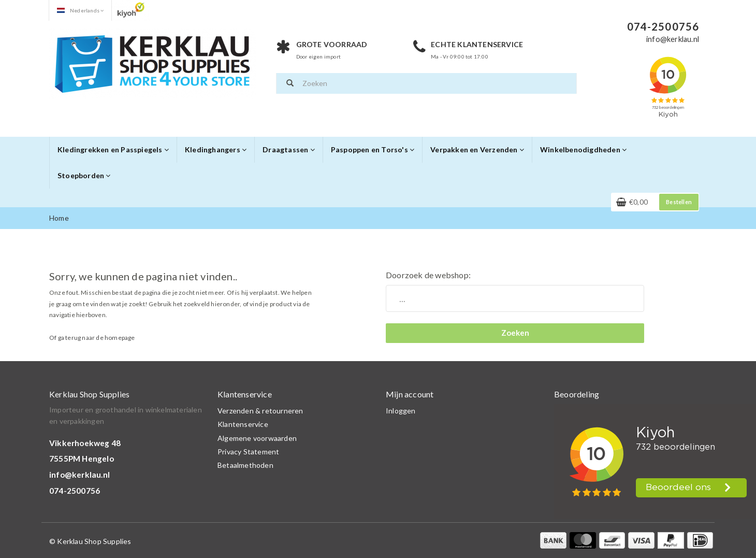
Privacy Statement (248, 452)
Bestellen (679, 202)
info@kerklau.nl (79, 475)
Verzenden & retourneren (260, 411)
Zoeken (515, 333)
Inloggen (401, 411)
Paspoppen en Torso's (373, 149)
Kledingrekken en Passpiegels (113, 149)
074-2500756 (75, 491)
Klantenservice (243, 424)
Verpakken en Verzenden (477, 149)
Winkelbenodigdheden (583, 149)
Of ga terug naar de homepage (92, 338)
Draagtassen (289, 149)
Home (59, 218)
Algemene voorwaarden (257, 438)
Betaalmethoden (245, 465)
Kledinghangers (216, 149)
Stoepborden (84, 175)
